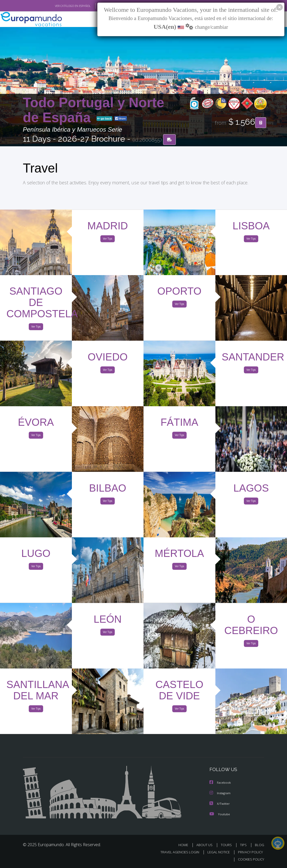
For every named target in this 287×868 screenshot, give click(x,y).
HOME (185, 845)
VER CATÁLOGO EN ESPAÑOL (61, 6)
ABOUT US (206, 845)
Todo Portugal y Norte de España (93, 110)
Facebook (221, 783)
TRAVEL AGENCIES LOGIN (176, 852)
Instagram (221, 793)
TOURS (227, 845)
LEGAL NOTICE (216, 852)
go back (104, 119)
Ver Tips (108, 240)
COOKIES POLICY (250, 859)
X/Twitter (220, 804)
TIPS (244, 845)
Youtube (220, 814)
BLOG (260, 845)
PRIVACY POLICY (249, 852)
